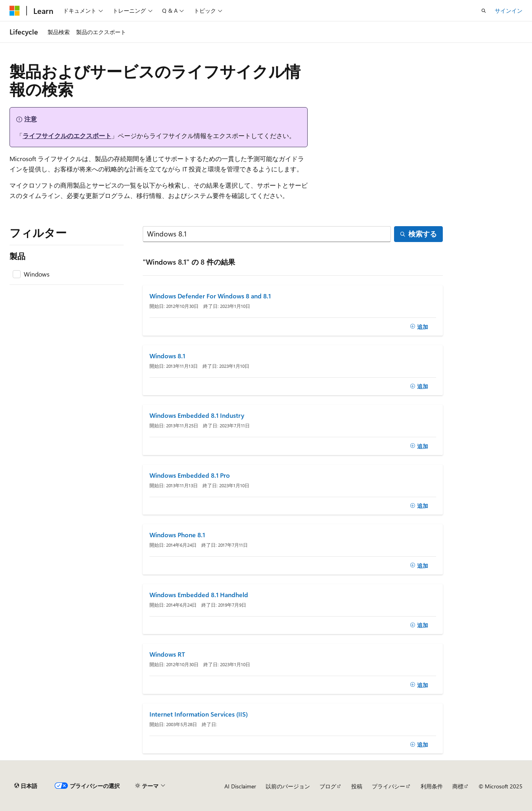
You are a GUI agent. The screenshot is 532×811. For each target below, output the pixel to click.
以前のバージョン (288, 786)
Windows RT (167, 654)
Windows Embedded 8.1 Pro (190, 475)
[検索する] (267, 234)
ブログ (328, 786)
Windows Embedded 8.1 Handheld (199, 595)
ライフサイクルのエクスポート (67, 135)
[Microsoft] (15, 11)
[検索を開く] (484, 11)
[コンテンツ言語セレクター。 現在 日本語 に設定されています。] (26, 786)
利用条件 (432, 786)
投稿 (357, 786)
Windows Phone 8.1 (177, 535)
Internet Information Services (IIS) (199, 714)
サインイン (509, 11)
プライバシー (388, 786)
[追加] (419, 327)
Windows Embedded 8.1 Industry (197, 415)
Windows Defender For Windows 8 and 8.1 (210, 296)
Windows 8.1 (167, 356)
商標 (458, 786)
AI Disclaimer (240, 786)
